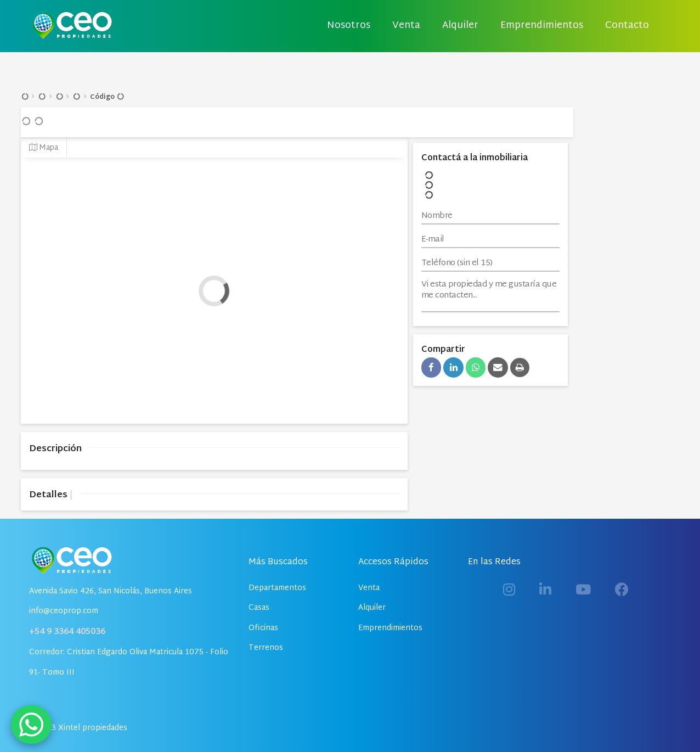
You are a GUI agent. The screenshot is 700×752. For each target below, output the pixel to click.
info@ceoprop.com (64, 611)
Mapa (44, 148)
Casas (259, 608)
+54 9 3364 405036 (67, 632)
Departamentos (277, 588)
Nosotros (349, 26)
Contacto (627, 26)
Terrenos (266, 648)
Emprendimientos (542, 26)
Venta (406, 26)
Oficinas (263, 628)
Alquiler (460, 26)
